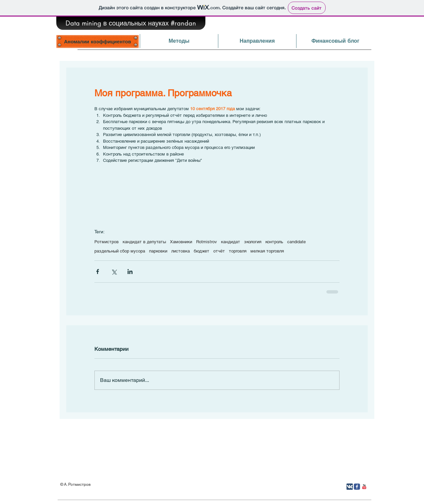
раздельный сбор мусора (120, 251)
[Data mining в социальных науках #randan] (131, 23)
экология (253, 242)
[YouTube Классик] (364, 487)
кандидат (231, 242)
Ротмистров (106, 242)
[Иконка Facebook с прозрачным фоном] (357, 487)
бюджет (202, 251)
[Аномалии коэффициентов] (98, 41)
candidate (296, 242)
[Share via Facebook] (98, 272)
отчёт (219, 251)
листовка (181, 251)
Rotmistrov (207, 242)
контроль (274, 242)
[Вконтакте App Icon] (350, 487)
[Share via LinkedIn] (130, 272)
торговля (238, 251)
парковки (158, 251)
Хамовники (181, 242)
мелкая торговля (267, 251)
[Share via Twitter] (114, 272)
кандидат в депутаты (144, 242)
